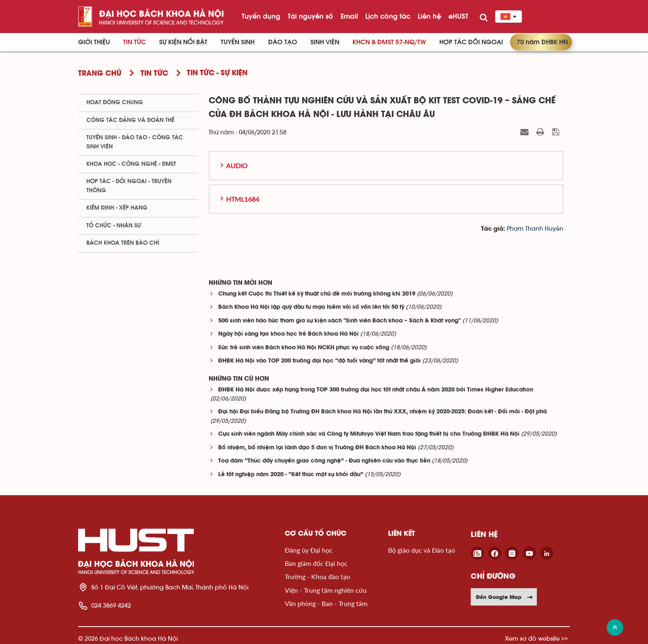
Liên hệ (429, 16)
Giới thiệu (94, 42)
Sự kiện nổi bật (183, 42)
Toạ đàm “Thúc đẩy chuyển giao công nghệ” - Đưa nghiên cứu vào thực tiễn (324, 461)
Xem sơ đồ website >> (536, 638)
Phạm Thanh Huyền (535, 229)
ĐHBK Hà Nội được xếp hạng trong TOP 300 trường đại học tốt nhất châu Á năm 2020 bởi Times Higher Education (376, 390)
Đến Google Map (505, 597)
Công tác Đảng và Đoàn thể (130, 120)
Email (349, 16)
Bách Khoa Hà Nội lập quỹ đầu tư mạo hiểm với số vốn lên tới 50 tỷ (311, 307)
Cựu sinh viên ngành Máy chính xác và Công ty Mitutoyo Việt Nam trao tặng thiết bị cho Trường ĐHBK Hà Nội (369, 434)
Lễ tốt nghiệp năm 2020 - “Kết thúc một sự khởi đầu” (291, 475)
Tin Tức (135, 42)
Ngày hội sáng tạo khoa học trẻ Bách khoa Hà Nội (288, 334)
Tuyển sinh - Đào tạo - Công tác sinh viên (135, 142)
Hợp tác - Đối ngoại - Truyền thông (129, 186)
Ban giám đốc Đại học (316, 563)
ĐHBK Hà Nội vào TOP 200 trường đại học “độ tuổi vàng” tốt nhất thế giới (319, 361)
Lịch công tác (388, 16)
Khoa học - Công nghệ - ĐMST (131, 164)
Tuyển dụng (261, 16)
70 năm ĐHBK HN (542, 42)
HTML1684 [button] (243, 199)
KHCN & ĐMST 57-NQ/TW (389, 42)
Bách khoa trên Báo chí (123, 243)
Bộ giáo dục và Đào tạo (422, 550)
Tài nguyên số (310, 16)
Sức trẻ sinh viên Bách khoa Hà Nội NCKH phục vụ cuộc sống (304, 348)
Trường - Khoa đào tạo (317, 576)
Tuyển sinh (238, 42)
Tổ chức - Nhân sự (114, 226)
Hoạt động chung (115, 103)
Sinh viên (325, 42)
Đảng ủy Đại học (309, 550)
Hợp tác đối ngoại (471, 42)
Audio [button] (237, 166)
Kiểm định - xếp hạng (117, 208)
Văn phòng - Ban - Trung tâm (326, 603)
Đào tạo (283, 42)
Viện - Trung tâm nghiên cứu (326, 590)
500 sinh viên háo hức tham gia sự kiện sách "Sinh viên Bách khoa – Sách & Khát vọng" (339, 321)
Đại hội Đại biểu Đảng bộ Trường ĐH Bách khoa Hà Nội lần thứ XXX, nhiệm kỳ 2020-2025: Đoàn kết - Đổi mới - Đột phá (382, 412)
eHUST (458, 16)
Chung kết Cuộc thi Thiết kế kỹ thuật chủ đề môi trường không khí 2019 (317, 294)
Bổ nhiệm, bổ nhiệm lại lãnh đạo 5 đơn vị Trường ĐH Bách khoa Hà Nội (317, 448)
